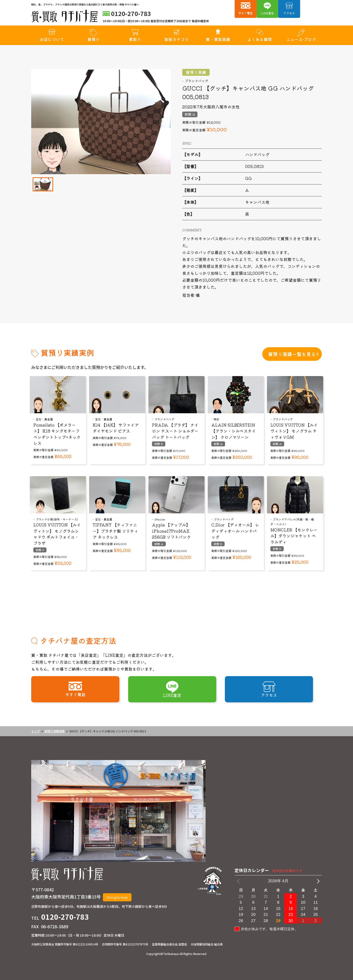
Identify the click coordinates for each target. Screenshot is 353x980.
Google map (117, 897)
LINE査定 (267, 13)
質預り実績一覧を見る (292, 354)
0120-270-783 (65, 917)
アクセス (289, 13)
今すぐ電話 (246, 13)
